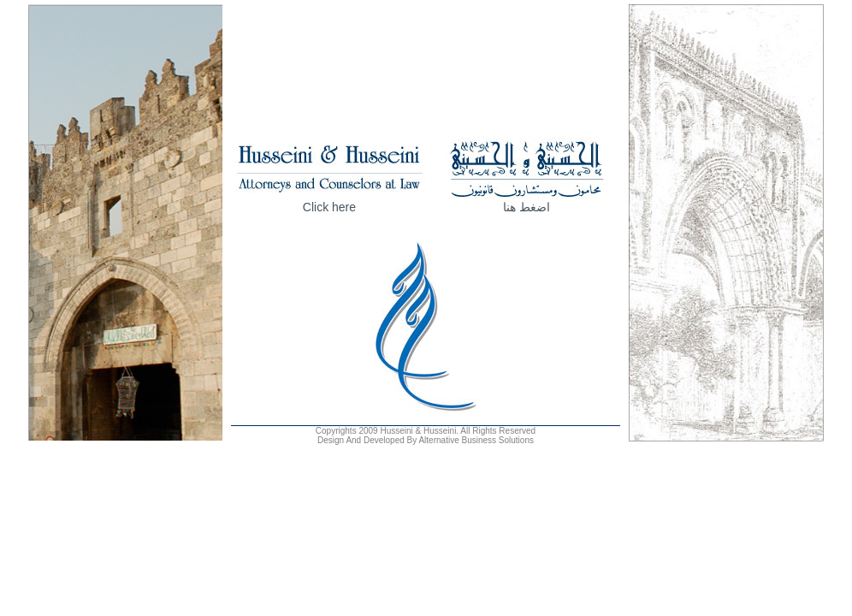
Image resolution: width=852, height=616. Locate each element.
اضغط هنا (527, 207)
